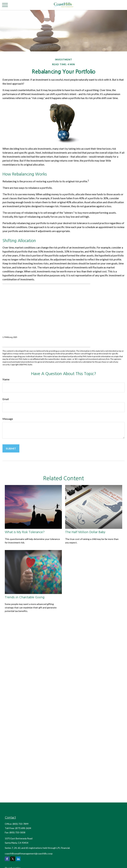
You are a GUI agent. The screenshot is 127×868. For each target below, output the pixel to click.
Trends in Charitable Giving (25, 597)
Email (6, 399)
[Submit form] (11, 448)
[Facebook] (7, 859)
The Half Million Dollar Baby (85, 532)
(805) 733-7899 (21, 824)
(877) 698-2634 (23, 828)
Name (6, 379)
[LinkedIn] (18, 859)
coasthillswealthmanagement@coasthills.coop (29, 853)
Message (8, 419)
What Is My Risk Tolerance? (25, 532)
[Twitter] (13, 859)
